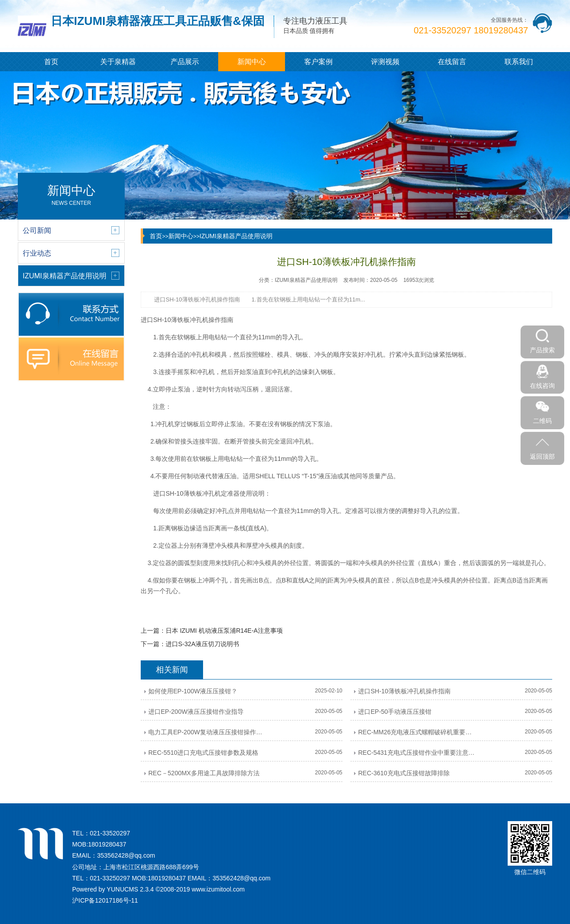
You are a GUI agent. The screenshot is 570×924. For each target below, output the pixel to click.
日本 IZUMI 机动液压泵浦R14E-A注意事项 (224, 631)
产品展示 (185, 62)
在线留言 (452, 62)
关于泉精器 (118, 62)
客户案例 (318, 62)
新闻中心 (252, 62)
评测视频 (385, 62)
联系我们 (519, 62)
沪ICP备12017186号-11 (105, 900)
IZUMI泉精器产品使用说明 (236, 236)
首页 (51, 62)
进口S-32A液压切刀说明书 (202, 644)
